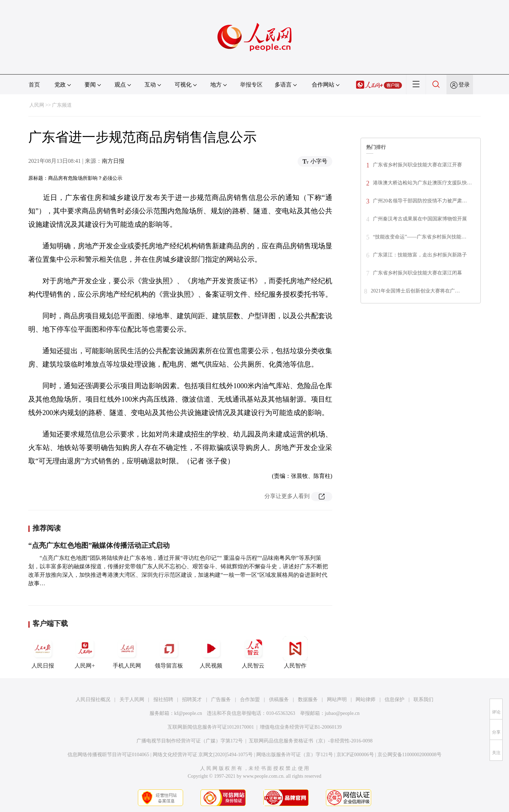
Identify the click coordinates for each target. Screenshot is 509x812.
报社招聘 (163, 700)
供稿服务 (279, 700)
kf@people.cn (188, 713)
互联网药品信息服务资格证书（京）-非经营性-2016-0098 (311, 741)
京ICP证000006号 (355, 755)
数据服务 (308, 700)
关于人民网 (132, 700)
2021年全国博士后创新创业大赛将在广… (415, 291)
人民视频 (211, 652)
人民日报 (43, 652)
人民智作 (295, 652)
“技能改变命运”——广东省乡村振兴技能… (420, 237)
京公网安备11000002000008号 (409, 755)
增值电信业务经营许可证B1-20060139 (301, 727)
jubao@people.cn (342, 713)
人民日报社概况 (93, 700)
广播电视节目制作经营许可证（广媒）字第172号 (190, 741)
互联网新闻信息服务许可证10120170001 (211, 727)
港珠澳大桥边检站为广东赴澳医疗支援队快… (422, 183)
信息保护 (394, 700)
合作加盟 (250, 700)
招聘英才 (192, 700)
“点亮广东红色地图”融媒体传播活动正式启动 (99, 545)
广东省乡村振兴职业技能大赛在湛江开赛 (417, 165)
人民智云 (253, 652)
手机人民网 (127, 652)
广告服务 (221, 700)
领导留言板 (169, 652)
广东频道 (62, 105)
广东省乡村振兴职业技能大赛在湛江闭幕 (417, 273)
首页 (34, 85)
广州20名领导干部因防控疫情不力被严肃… (420, 201)
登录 (464, 85)
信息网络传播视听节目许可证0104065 (108, 755)
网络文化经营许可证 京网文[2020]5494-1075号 (203, 755)
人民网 (37, 105)
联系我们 (423, 700)
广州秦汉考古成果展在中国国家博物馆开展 (420, 219)
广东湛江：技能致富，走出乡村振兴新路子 (420, 255)
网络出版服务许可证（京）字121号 (295, 755)
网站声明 (337, 700)
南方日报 (113, 161)
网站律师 (365, 700)
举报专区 (251, 85)
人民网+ (85, 652)
